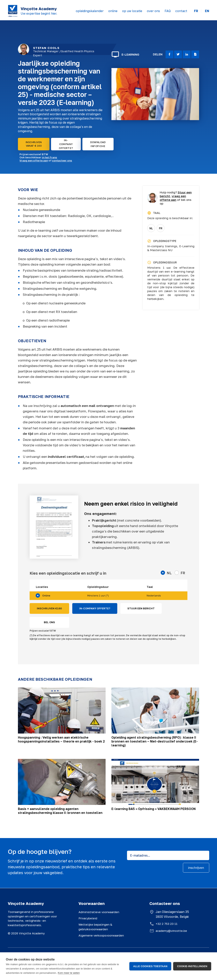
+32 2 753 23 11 (167, 924)
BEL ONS (49, 622)
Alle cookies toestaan (150, 966)
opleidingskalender (90, 11)
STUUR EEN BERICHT (141, 608)
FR (196, 11)
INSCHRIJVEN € (49, 609)
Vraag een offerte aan (34, 160)
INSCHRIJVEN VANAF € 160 (34, 144)
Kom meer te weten (69, 973)
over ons (153, 11)
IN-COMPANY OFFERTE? (66, 144)
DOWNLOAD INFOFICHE (98, 144)
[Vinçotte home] (13, 11)
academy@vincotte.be (171, 931)
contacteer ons (62, 160)
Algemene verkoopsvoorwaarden (101, 935)
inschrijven (196, 868)
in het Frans (49, 157)
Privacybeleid (88, 918)
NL (151, 228)
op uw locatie (132, 11)
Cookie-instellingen (192, 966)
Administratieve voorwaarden (99, 912)
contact (181, 11)
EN (207, 11)
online (113, 11)
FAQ (168, 11)
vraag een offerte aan (173, 198)
